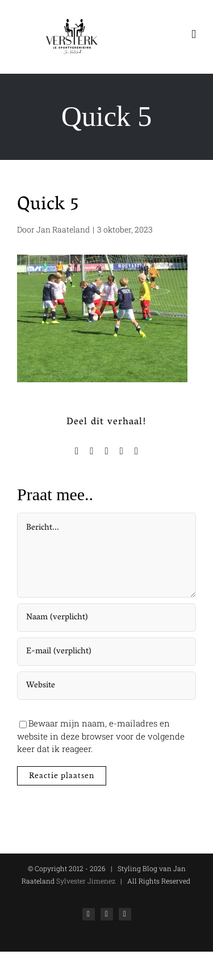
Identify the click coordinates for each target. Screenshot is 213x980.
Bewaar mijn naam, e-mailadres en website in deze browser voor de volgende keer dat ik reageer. (101, 736)
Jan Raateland (63, 229)
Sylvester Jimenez (85, 881)
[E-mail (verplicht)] (106, 652)
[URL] (106, 686)
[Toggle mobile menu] (194, 34)
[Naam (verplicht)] (106, 618)
